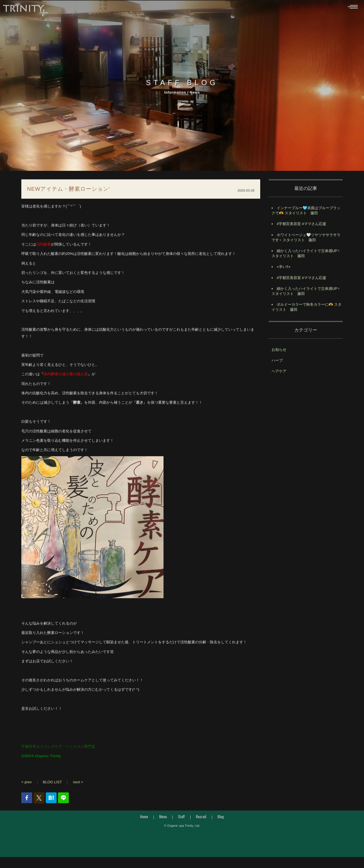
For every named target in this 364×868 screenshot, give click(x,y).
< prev (27, 784)
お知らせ (279, 351)
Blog (221, 818)
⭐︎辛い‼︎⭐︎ (284, 268)
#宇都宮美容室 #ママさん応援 (301, 226)
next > (78, 784)
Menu (163, 818)
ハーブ (277, 362)
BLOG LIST (52, 784)
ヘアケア (279, 373)
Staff (181, 818)
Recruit (201, 818)
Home (144, 818)
